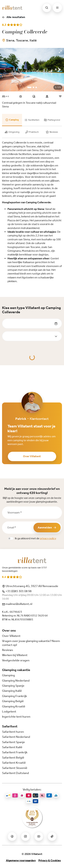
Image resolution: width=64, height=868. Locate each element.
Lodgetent (9, 711)
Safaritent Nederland (16, 737)
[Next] (59, 70)
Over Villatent (32, 456)
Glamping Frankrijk (15, 696)
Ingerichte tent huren (16, 717)
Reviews (8, 650)
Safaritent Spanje (13, 742)
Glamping (8, 675)
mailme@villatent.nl (17, 604)
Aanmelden (47, 527)
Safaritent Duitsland (15, 773)
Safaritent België (13, 758)
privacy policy (48, 538)
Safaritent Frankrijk (15, 752)
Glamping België (13, 701)
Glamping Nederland (16, 681)
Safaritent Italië (12, 747)
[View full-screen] (60, 52)
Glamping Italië (12, 691)
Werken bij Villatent (15, 655)
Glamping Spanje (13, 686)
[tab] (12, 120)
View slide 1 (29, 87)
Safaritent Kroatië (14, 763)
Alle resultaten (14, 17)
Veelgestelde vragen (16, 660)
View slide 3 (36, 87)
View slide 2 (33, 87)
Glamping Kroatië (14, 706)
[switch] (11, 538)
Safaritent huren (13, 732)
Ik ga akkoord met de (35, 538)
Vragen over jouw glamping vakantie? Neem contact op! (31, 643)
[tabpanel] (32, 212)
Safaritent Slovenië (15, 768)
